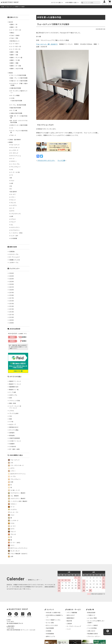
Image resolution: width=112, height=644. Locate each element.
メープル (12, 476)
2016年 (12, 301)
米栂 (12, 216)
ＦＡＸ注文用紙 (92, 628)
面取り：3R (14, 24)
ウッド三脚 (61, 161)
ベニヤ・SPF (14, 236)
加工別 (11, 22)
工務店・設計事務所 (15, 140)
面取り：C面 (14, 55)
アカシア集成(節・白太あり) (18, 554)
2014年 (12, 306)
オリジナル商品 (14, 430)
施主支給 (69, 621)
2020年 (12, 290)
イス (12, 128)
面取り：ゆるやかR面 (17, 69)
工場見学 (69, 624)
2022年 (12, 284)
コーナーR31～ (15, 44)
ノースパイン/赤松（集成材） (18, 501)
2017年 (12, 298)
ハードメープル (15, 164)
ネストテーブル (14, 254)
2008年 (12, 323)
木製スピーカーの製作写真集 (19, 81)
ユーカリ (13, 194)
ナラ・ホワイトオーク (16, 465)
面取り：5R (14, 27)
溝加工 (12, 33)
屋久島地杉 (14, 192)
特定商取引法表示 (93, 634)
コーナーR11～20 (16, 30)
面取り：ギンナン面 (16, 58)
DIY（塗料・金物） (15, 449)
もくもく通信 (50, 623)
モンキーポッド (14, 551)
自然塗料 (12, 433)
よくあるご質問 (92, 618)
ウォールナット (15, 145)
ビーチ (12, 208)
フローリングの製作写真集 (18, 75)
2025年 (12, 276)
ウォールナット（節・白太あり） (47, 44)
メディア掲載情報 (72, 613)
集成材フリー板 (14, 390)
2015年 (12, 304)
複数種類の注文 (14, 387)
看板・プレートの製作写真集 (19, 78)
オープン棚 (14, 110)
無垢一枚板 (13, 403)
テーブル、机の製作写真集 (18, 105)
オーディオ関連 (15, 96)
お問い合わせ (91, 631)
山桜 (12, 183)
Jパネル (12, 411)
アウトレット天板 (15, 401)
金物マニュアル (51, 636)
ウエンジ (13, 200)
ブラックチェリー (16, 167)
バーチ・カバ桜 (15, 172)
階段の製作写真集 (16, 108)
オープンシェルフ (14, 257)
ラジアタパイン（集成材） (17, 493)
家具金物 (12, 436)
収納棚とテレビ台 (15, 260)
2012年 (12, 312)
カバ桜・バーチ (14, 490)
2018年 (12, 295)
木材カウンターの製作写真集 (19, 125)
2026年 (12, 273)
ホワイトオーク (15, 148)
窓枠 (11, 419)
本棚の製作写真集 (16, 88)
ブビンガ (13, 203)
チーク (12, 159)
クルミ (12, 181)
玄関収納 (12, 252)
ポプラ (12, 211)
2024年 (12, 279)
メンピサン (14, 205)
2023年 (12, 282)
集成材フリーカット (15, 384)
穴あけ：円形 (14, 38)
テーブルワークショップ (74, 626)
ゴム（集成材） (14, 496)
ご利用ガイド (91, 615)
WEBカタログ (71, 615)
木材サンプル (13, 395)
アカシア (13, 222)
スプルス (13, 219)
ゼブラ (11, 529)
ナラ (12, 175)
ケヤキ (11, 523)
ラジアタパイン (15, 230)
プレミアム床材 (14, 414)
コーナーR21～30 (16, 47)
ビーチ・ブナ (13, 512)
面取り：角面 (14, 63)
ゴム (12, 225)
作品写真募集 (50, 628)
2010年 (12, 317)
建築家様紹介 (71, 618)
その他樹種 (14, 238)
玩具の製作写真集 (17, 101)
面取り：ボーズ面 (16, 66)
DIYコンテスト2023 (52, 625)
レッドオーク (14, 150)
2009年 (12, 320)
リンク (69, 629)
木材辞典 (49, 631)
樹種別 (11, 142)
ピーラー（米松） (15, 543)
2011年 (12, 315)
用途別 (11, 73)
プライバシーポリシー (94, 636)
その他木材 (13, 447)
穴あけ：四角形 (15, 36)
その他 (12, 98)
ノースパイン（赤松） (17, 233)
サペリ (11, 545)
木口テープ (13, 425)
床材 (11, 398)
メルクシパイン (15, 227)
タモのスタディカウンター (46, 161)
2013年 (12, 309)
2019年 (12, 293)
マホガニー (14, 161)
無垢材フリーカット (15, 381)
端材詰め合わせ (14, 427)
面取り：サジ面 (15, 60)
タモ (12, 170)
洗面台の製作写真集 (16, 113)
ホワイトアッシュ (16, 156)
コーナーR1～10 (15, 49)
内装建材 (12, 444)
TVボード (13, 135)
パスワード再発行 (93, 625)
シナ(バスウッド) (16, 214)
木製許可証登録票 (15, 438)
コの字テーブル (14, 263)
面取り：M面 (14, 52)
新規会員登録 (91, 613)
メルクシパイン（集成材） (17, 499)
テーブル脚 (13, 392)
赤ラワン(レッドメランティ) (18, 548)
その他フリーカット (15, 441)
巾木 (11, 416)
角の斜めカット (15, 41)
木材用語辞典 (50, 634)
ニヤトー (13, 197)
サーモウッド (14, 153)
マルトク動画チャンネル (53, 620)
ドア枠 (11, 422)
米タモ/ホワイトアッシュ (17, 474)
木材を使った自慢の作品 (53, 613)
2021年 (12, 287)
